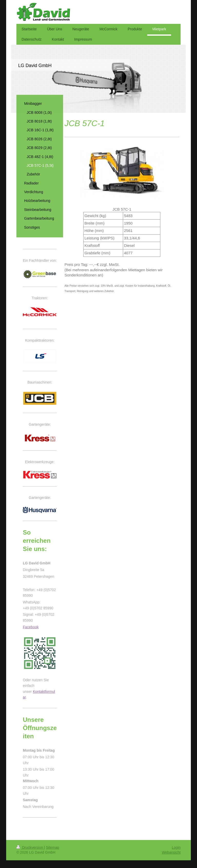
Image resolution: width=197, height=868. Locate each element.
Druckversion (30, 847)
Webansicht (171, 852)
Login (176, 847)
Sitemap (52, 847)
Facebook (31, 627)
